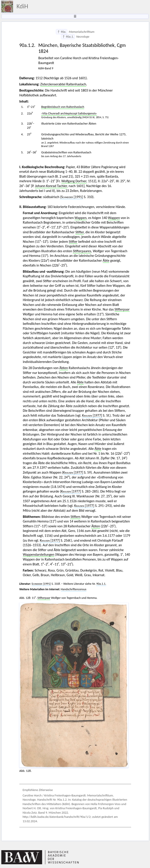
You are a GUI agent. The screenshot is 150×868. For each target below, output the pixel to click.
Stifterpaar (122, 309)
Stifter (80, 232)
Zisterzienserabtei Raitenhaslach (63, 84)
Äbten (64, 368)
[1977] (92, 415)
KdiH (22, 6)
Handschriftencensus (74, 589)
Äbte (106, 260)
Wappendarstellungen (39, 554)
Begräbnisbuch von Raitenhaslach (63, 107)
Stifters (75, 517)
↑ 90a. (62, 32)
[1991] (71, 197)
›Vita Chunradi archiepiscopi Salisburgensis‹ (69, 113)
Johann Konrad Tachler (51, 186)
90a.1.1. (101, 584)
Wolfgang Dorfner (74, 181)
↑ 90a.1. (68, 37)
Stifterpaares (82, 251)
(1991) (41, 584)
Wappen (81, 218)
